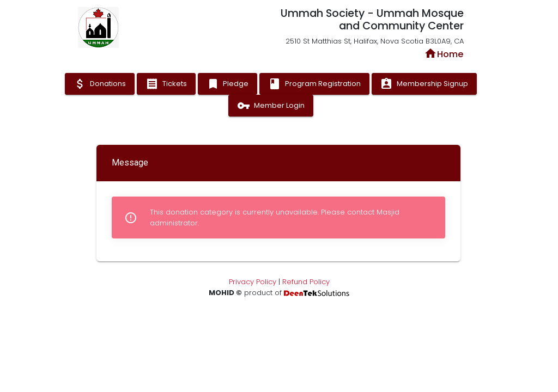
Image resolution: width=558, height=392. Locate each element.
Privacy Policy (253, 282)
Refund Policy (306, 282)
